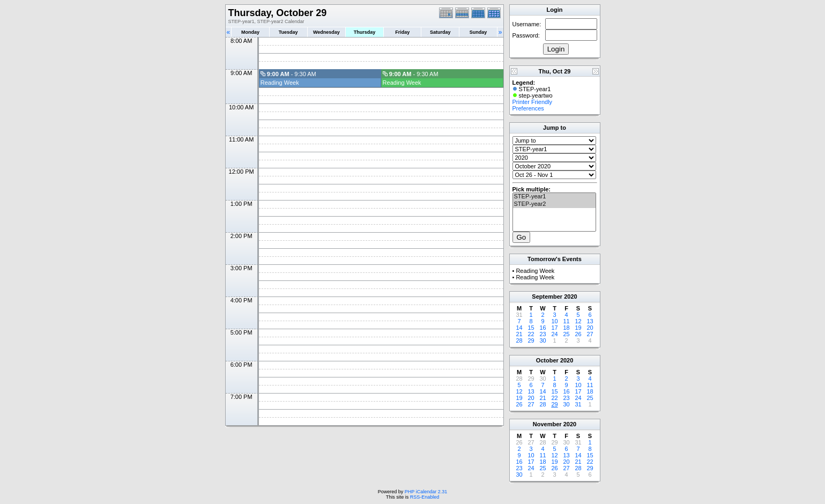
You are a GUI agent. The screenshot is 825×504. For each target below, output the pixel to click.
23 (542, 334)
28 (519, 340)
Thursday (365, 32)
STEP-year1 (554, 197)
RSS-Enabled (425, 497)
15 (531, 328)
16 (542, 328)
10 (554, 321)
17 (554, 328)
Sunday (478, 32)
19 (578, 328)
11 (566, 321)
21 (519, 334)
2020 (570, 297)
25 (566, 334)
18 (566, 328)
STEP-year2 (554, 204)
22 (531, 334)
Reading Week (280, 83)
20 (590, 328)
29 (531, 340)
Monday (250, 32)
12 (578, 321)
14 (519, 328)
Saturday (440, 32)
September (547, 297)
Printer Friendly (533, 102)
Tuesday (288, 32)
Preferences (528, 108)
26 (578, 334)
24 (554, 334)
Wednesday (326, 32)
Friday (402, 32)
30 (542, 340)
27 (590, 334)
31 (578, 404)
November (547, 424)
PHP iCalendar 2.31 (426, 492)
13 (590, 321)
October (547, 360)
